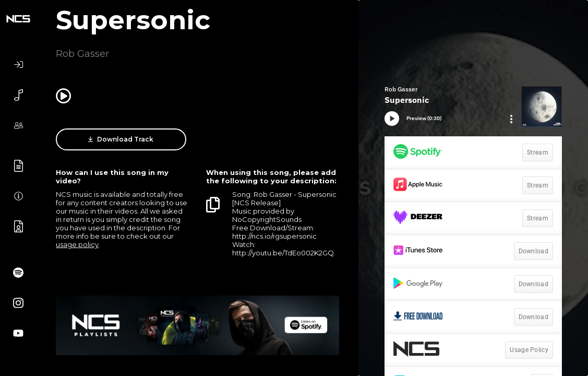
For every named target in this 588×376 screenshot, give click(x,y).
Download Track (121, 139)
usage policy (77, 244)
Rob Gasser (82, 54)
